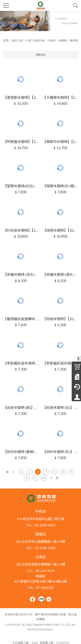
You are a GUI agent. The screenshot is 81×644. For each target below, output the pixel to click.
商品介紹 (17, 40)
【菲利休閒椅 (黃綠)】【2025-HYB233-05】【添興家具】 (21, 452)
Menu (41, 55)
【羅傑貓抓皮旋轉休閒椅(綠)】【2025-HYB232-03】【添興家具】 (21, 319)
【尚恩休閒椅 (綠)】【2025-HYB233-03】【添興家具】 (21, 408)
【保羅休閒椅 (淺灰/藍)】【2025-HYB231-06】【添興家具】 (60, 274)
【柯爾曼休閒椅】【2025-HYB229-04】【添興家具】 (21, 142)
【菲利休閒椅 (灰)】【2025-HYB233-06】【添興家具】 (60, 452)
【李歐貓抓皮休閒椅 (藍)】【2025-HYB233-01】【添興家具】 (21, 363)
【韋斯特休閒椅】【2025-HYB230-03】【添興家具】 (60, 142)
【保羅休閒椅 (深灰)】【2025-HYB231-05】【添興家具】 (21, 274)
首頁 (6, 40)
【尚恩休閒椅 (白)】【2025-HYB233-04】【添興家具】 (60, 408)
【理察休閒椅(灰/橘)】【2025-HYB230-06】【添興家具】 (60, 186)
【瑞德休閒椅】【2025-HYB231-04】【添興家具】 (60, 230)
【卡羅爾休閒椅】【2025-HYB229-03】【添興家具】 (60, 97)
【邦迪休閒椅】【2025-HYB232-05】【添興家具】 (60, 319)
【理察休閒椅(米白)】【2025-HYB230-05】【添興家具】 (21, 186)
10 (43, 478)
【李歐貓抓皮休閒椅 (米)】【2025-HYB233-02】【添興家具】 (60, 363)
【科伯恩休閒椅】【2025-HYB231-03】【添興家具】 (21, 230)
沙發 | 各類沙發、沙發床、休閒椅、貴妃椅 (52, 40)
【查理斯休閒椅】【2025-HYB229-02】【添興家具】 (21, 97)
